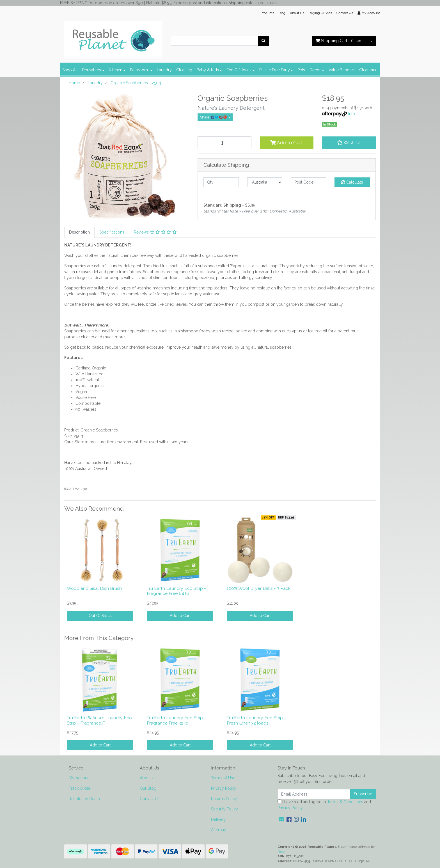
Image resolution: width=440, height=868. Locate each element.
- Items (340, 41)
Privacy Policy (224, 788)
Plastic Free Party (275, 70)
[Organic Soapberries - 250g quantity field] (224, 143)
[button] (349, 143)
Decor (315, 70)
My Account (80, 778)
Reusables (92, 70)
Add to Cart (287, 143)
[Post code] (308, 182)
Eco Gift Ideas (239, 70)
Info (352, 114)
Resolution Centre (85, 799)
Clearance (368, 70)
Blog (282, 13)
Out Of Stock (100, 616)
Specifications (112, 232)
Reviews (155, 232)
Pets (301, 70)
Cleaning (184, 70)
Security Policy (224, 809)
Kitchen (116, 70)
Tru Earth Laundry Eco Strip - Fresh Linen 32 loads (256, 720)
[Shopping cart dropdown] (372, 41)
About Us (297, 13)
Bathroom (139, 70)
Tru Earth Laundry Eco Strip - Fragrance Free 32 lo (176, 720)
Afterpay (219, 830)
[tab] (79, 232)
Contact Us (345, 13)
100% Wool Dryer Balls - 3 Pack (259, 588)
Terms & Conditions (345, 802)
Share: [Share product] (214, 117)
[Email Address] (314, 794)
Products (267, 13)
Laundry (164, 70)
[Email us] (281, 819)
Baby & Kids (208, 70)
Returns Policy (224, 799)
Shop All (70, 70)
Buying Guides (320, 13)
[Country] (265, 182)
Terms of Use (223, 778)
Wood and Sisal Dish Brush (94, 588)
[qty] (221, 182)
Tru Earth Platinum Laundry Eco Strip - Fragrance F (99, 720)
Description (79, 232)
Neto (281, 851)
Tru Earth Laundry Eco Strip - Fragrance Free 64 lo (176, 591)
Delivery (218, 819)
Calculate (352, 182)
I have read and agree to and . (324, 805)
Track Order (80, 788)
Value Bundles (342, 70)
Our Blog (148, 788)
